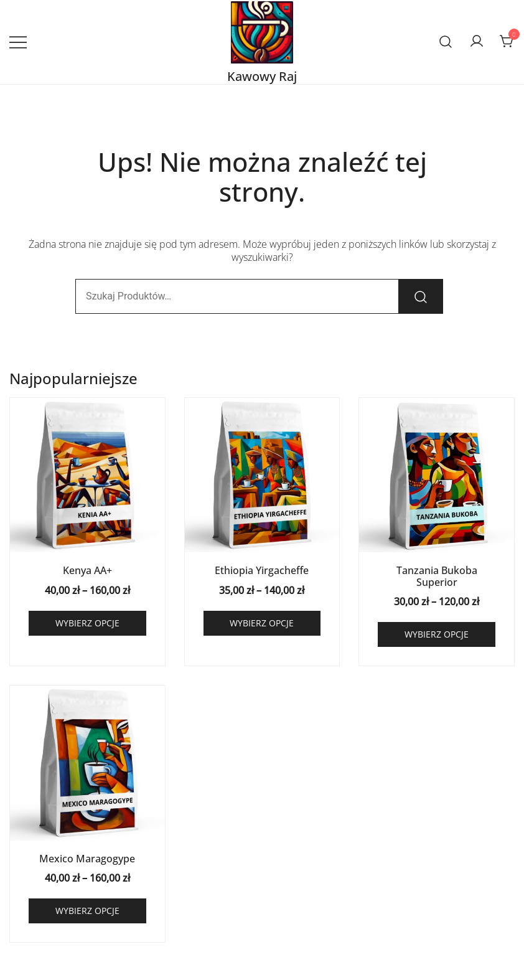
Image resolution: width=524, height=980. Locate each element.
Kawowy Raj (262, 76)
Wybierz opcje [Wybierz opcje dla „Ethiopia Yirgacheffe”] (262, 623)
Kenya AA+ (87, 570)
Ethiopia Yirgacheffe (262, 570)
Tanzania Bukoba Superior (437, 576)
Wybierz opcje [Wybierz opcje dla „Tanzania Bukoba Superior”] (437, 634)
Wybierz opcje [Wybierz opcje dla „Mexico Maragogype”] (87, 911)
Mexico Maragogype (87, 859)
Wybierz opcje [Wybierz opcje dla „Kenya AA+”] (87, 623)
